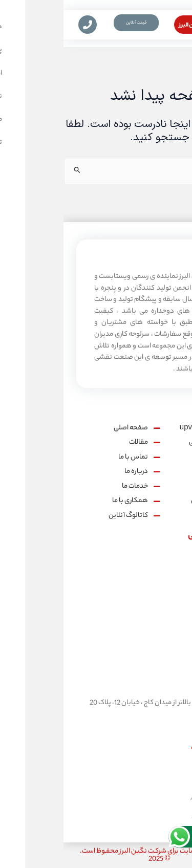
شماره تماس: (165, 587)
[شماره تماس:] (171, 564)
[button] (183, 28)
